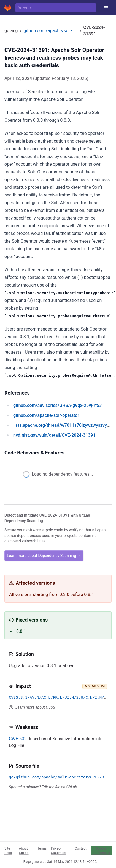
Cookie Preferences (101, 850)
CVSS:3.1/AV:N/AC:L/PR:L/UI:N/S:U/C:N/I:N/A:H (60, 697)
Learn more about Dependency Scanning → (44, 556)
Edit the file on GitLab (59, 787)
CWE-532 (18, 739)
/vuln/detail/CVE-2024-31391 (54, 435)
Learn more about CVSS (35, 707)
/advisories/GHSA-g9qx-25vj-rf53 (57, 405)
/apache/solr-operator (46, 415)
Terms (42, 848)
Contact (81, 848)
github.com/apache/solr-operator (56, 31)
